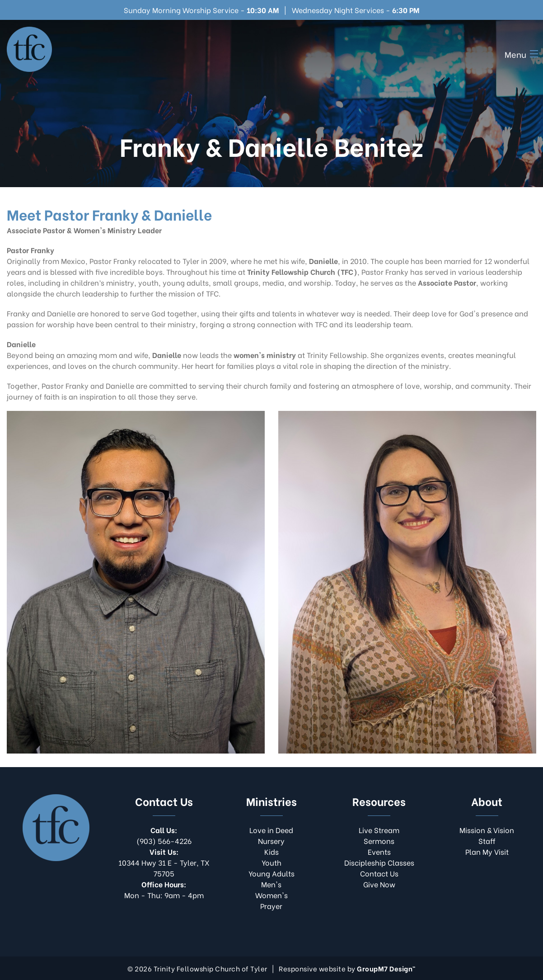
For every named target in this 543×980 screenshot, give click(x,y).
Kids (271, 851)
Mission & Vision (487, 830)
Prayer (271, 906)
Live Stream (379, 830)
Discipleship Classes (379, 862)
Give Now (379, 884)
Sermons (379, 841)
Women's (271, 895)
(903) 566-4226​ (164, 835)
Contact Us (379, 873)
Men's (271, 884)
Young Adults (271, 873)
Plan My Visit (487, 851)
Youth (271, 862)
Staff (487, 841)
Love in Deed (271, 830)
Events (379, 851)
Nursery (271, 841)
